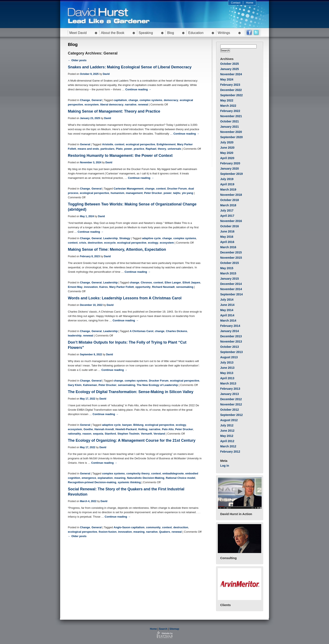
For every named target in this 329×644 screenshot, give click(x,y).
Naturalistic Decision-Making (146, 478)
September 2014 (232, 294)
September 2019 (232, 174)
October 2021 (230, 121)
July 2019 (227, 179)
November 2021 (231, 116)
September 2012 (232, 415)
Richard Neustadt (163, 287)
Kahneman (90, 385)
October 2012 (230, 410)
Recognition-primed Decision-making (92, 482)
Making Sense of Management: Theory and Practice (114, 111)
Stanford (110, 434)
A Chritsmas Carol (142, 331)
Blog (171, 33)
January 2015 (230, 279)
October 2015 (230, 263)
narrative (131, 105)
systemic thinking (129, 482)
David (106, 74)
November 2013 (231, 341)
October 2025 (230, 64)
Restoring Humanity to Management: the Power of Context (120, 156)
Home (250, 3)
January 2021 (230, 127)
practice (139, 149)
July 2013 (227, 362)
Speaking (146, 33)
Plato (119, 149)
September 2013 (232, 352)
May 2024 (227, 79)
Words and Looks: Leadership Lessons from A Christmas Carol (125, 298)
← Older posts (77, 60)
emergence (89, 478)
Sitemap (174, 629)
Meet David (78, 33)
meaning (120, 478)
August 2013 (229, 357)
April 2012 (227, 441)
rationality (74, 434)
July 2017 (227, 210)
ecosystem (92, 105)
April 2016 (227, 242)
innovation (91, 287)
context (119, 144)
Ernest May (75, 287)
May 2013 (227, 373)
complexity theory (138, 473)
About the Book (113, 33)
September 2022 (232, 95)
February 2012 (230, 452)
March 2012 (228, 446)
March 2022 (228, 106)
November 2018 (231, 195)
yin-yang (187, 193)
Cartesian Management (128, 189)
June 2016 (227, 231)
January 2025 (230, 69)
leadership (75, 336)
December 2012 (231, 399)
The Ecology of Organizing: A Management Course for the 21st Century (132, 440)
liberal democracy (112, 105)
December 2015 (231, 252)
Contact (236, 3)
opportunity (143, 287)
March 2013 (228, 383)
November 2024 (231, 74)
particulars (107, 149)
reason (87, 434)
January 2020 (230, 169)
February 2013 (230, 389)
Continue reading (138, 89)
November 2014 (231, 289)
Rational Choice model (180, 478)
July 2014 (227, 300)
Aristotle (108, 144)
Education (196, 33)
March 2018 (228, 205)
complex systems (151, 100)
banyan (127, 425)
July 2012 (227, 425)
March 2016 (228, 247)
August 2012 (229, 420)
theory (162, 149)
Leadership (110, 238)
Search (163, 629)
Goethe (88, 429)
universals (174, 149)
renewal (143, 105)
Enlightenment (166, 144)
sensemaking (185, 287)
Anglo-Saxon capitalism (129, 527)
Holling (143, 429)
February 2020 (230, 163)
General (97, 100)
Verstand (159, 434)
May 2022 (227, 100)
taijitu (177, 193)
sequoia (98, 434)
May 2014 (227, 310)
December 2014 (231, 284)
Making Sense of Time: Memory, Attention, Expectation (117, 249)
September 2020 (232, 137)
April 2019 (227, 184)
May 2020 (227, 153)
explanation (105, 478)
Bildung (138, 425)
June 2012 (227, 431)
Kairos (103, 287)
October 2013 (230, 347)
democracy (171, 100)
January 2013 (230, 394)
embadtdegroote (173, 473)
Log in (225, 466)
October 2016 (230, 226)
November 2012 (231, 404)
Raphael (151, 149)
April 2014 (227, 315)
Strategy (125, 238)
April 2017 (227, 216)
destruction (95, 243)
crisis (83, 243)
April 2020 (227, 158)
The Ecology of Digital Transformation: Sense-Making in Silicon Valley (131, 392)
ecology (153, 243)
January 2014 (230, 331)
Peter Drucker (153, 193)
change (133, 100)
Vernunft (147, 434)
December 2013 (231, 336)
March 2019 (228, 190)
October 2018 (230, 200)
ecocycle (110, 243)
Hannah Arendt (104, 429)
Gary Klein (75, 385)
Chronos (146, 282)
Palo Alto (168, 429)
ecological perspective (140, 144)
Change (85, 100)
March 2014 (228, 321)
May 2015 (227, 268)
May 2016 (227, 237)
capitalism (120, 100)
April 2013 (227, 378)
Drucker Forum (177, 189)
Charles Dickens (177, 331)
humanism (117, 193)
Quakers (164, 532)
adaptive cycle (151, 238)
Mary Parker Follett (122, 287)
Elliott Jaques (191, 282)
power (128, 149)
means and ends (88, 149)
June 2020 (227, 148)
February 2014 (230, 326)
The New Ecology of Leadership (157, 385)
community (153, 527)
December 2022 (231, 90)
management (134, 193)
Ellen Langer (173, 282)
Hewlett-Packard (126, 429)
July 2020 (227, 142)
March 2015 (228, 273)
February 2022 (230, 111)
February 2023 (230, 85)
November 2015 (231, 258)
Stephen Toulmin (128, 434)
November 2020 (231, 132)
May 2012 (227, 436)
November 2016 (231, 221)
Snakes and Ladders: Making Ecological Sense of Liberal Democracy (130, 67)
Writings (224, 33)
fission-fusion (108, 532)
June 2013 (227, 368)
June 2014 (227, 305)
